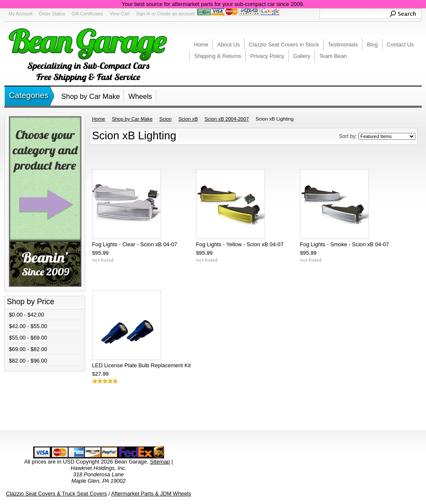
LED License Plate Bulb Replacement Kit (141, 365)
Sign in (143, 14)
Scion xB (188, 119)
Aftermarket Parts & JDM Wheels (151, 494)
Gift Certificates (87, 14)
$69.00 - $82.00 (28, 349)
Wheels (140, 96)
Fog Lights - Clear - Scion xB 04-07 (135, 244)
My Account (20, 14)
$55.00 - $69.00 (28, 338)
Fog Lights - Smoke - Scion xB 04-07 (344, 244)
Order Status (52, 14)
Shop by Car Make (91, 96)
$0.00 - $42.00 (27, 315)
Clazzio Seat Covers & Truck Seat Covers (56, 494)
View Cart (119, 14)
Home (99, 119)
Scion (166, 119)
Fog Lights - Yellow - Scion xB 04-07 (240, 244)
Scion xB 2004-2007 (227, 119)
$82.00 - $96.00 (28, 361)
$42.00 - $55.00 (28, 326)
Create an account (176, 14)
